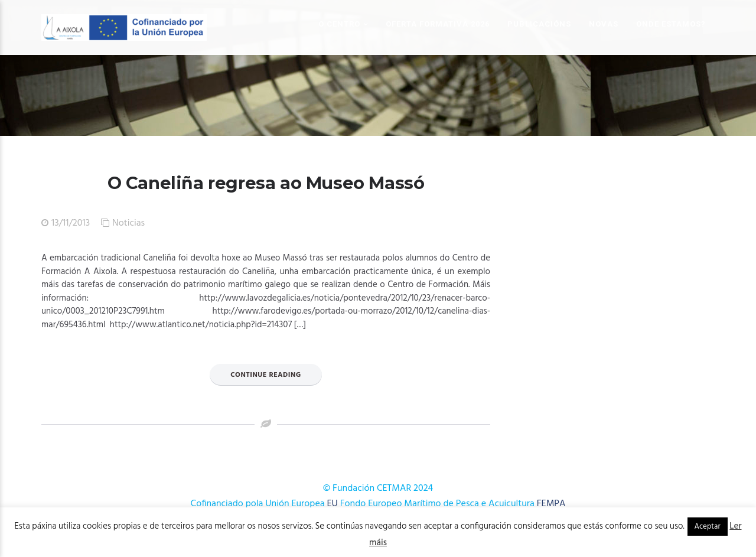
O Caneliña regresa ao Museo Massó (266, 183)
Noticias (128, 223)
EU (333, 504)
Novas (604, 24)
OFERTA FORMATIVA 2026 (438, 24)
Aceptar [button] (708, 527)
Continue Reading (266, 375)
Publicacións (539, 24)
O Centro (339, 24)
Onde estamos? (671, 24)
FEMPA (551, 504)
